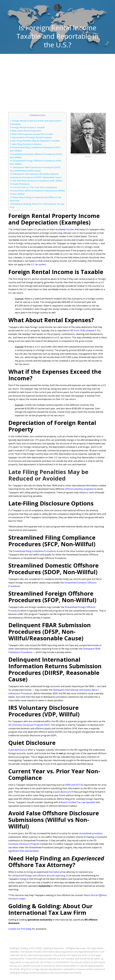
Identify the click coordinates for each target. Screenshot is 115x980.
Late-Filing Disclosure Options (26, 144)
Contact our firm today (20, 929)
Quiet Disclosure (20, 184)
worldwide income (65, 229)
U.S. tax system (38, 264)
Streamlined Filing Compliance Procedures (35, 551)
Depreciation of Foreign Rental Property (31, 137)
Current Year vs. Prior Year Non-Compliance (33, 187)
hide (43, 115)
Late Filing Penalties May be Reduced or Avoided (35, 141)
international (55, 872)
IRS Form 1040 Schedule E (83, 330)
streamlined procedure (91, 833)
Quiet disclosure (17, 750)
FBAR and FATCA (74, 785)
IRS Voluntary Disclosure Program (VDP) (29, 725)
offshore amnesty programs (79, 489)
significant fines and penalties (24, 851)
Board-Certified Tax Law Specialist (78, 802)
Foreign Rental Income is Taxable (27, 127)
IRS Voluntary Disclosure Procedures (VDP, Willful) (36, 181)
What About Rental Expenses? (26, 131)
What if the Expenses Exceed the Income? (32, 134)
